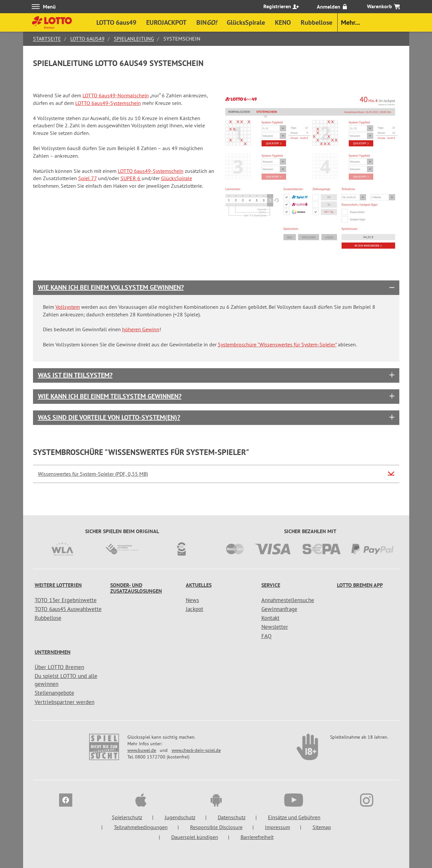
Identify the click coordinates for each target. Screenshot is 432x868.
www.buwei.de (142, 750)
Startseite (47, 39)
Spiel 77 (87, 178)
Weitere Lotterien (58, 585)
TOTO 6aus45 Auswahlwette (68, 609)
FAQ (266, 636)
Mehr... (350, 22)
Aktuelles (199, 585)
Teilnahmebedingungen (141, 827)
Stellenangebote (54, 693)
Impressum (278, 827)
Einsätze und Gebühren (294, 817)
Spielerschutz (127, 817)
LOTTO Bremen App (360, 585)
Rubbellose (48, 618)
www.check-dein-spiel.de (196, 750)
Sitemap (322, 827)
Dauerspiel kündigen (195, 837)
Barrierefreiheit (257, 837)
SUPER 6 (131, 178)
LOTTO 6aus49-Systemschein (108, 103)
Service (271, 585)
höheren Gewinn (141, 329)
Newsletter (275, 627)
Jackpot (195, 609)
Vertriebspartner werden (65, 702)
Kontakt (270, 618)
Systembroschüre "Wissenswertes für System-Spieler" (277, 344)
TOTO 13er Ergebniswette (66, 600)
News (192, 600)
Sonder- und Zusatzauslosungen (136, 588)
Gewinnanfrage (279, 609)
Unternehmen (53, 652)
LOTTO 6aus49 (87, 39)
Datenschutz (232, 817)
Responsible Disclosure (216, 827)
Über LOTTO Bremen (59, 667)
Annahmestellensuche (288, 600)
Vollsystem (68, 307)
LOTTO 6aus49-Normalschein (116, 95)
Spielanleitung (134, 39)
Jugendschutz (180, 817)
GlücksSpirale (177, 178)
